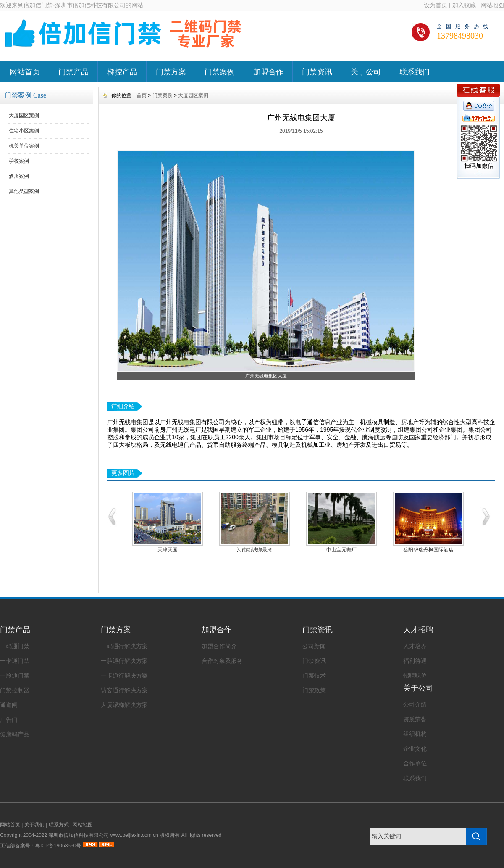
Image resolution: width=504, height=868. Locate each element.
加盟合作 (268, 72)
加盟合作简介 (219, 646)
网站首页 (25, 72)
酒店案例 (19, 176)
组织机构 (415, 734)
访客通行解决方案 (124, 690)
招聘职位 (415, 675)
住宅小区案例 (24, 131)
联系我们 (415, 72)
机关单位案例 (24, 146)
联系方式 (59, 825)
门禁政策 (314, 690)
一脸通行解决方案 (124, 661)
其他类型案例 (24, 191)
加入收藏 (464, 5)
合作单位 (415, 763)
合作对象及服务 (222, 661)
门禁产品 (73, 72)
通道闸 (9, 705)
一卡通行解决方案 (124, 675)
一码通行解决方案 (124, 646)
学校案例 (19, 161)
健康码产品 (15, 734)
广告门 (9, 720)
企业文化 (415, 749)
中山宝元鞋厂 (341, 550)
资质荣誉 (415, 719)
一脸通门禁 (15, 675)
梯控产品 (122, 72)
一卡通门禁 (15, 661)
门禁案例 (220, 72)
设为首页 (436, 5)
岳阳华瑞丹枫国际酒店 (428, 550)
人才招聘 (418, 630)
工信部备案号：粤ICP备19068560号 (41, 846)
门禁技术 (314, 675)
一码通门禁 (15, 646)
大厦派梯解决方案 (124, 705)
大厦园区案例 (24, 116)
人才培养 (415, 646)
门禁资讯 (317, 72)
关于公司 (366, 72)
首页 (142, 95)
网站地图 (492, 5)
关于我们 (34, 825)
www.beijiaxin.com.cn (134, 835)
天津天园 (168, 550)
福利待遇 (415, 661)
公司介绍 (415, 704)
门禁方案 (171, 72)
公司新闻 (314, 646)
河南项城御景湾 (255, 550)
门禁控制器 (15, 690)
